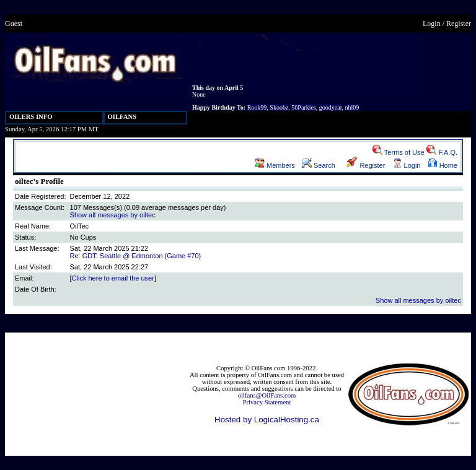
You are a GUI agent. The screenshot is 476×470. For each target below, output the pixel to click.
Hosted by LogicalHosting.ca (267, 420)
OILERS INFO (31, 117)
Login (432, 24)
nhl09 (352, 107)
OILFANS (122, 117)
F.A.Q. (442, 152)
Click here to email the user (113, 278)
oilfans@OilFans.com (267, 395)
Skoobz (279, 107)
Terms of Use (399, 152)
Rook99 (257, 107)
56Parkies (303, 107)
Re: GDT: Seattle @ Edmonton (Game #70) (136, 256)
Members (275, 165)
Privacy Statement (267, 402)
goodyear (331, 107)
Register (459, 24)
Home (443, 165)
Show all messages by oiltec (113, 215)
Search (319, 165)
